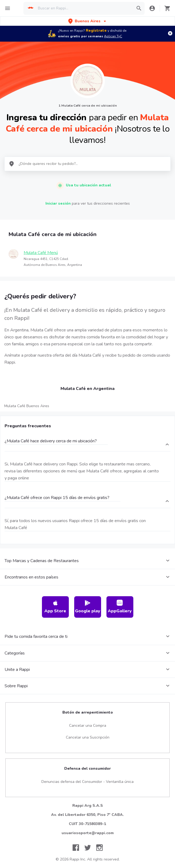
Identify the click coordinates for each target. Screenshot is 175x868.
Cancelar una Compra (88, 726)
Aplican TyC (113, 36)
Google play (88, 607)
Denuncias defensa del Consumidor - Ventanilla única (87, 782)
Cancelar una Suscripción (88, 737)
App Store (55, 607)
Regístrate (96, 30)
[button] (88, 21)
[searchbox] (84, 8)
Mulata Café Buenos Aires (27, 406)
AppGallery (120, 607)
